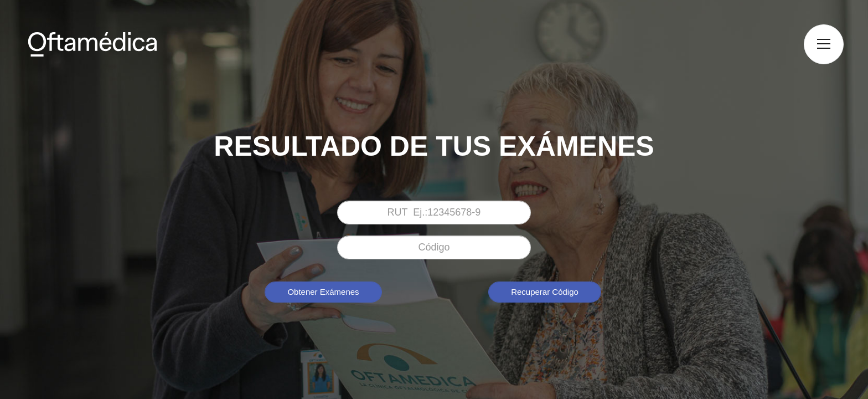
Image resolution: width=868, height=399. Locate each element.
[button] (824, 44)
